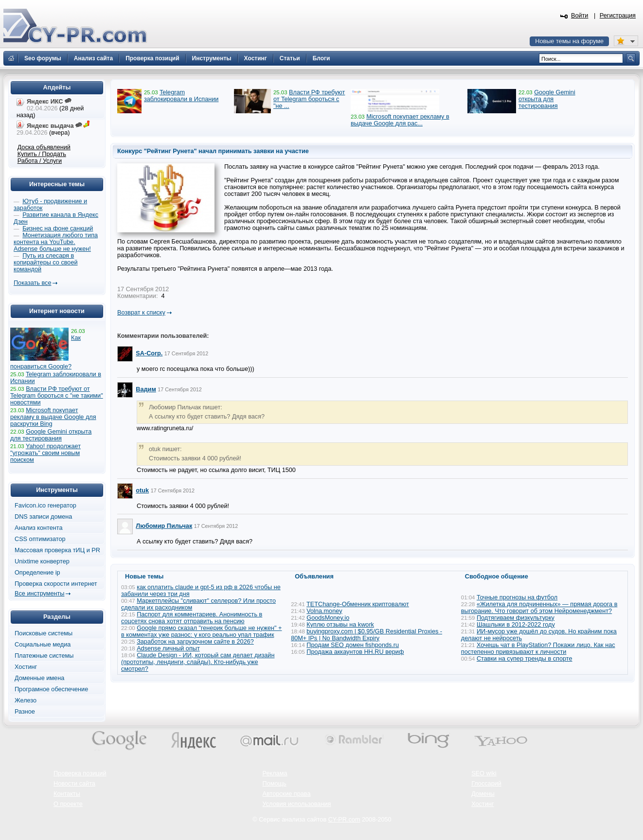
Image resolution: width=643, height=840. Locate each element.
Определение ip (37, 573)
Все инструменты (39, 594)
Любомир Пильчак (164, 526)
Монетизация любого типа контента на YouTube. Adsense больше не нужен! (56, 242)
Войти (580, 16)
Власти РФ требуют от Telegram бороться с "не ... (309, 99)
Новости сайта (74, 784)
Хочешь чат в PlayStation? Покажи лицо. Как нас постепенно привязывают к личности (538, 648)
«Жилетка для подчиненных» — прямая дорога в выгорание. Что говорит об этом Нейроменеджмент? (539, 608)
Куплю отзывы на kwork (340, 625)
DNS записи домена (43, 517)
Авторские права (287, 794)
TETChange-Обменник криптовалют (358, 604)
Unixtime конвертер (42, 561)
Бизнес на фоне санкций (58, 228)
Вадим (146, 389)
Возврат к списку (141, 313)
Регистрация (618, 16)
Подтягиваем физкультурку (516, 618)
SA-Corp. (149, 353)
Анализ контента (39, 528)
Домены (483, 794)
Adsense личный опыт (168, 648)
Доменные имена (39, 678)
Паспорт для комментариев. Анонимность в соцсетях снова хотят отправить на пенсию (192, 618)
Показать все (32, 283)
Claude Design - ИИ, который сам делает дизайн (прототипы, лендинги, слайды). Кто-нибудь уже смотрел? (198, 662)
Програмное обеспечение (51, 689)
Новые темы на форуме (569, 41)
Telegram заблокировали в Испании (181, 96)
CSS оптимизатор (40, 539)
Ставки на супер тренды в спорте (525, 659)
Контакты (67, 794)
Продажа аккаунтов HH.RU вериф (355, 652)
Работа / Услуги (40, 161)
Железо (26, 700)
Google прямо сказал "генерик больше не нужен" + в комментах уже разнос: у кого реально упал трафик (202, 631)
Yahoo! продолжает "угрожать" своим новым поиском (45, 453)
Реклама (275, 773)
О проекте (68, 804)
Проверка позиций (80, 773)
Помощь (275, 784)
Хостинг (26, 667)
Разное (25, 712)
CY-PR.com (344, 820)
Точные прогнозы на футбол (517, 597)
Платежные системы (44, 656)
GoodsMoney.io (328, 618)
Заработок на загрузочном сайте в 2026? (195, 642)
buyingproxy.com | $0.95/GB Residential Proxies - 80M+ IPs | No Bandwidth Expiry (366, 635)
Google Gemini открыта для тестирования (547, 99)
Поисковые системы (44, 633)
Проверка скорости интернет (56, 584)
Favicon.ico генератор (45, 506)
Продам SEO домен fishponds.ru (353, 645)
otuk (142, 490)
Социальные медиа (43, 645)
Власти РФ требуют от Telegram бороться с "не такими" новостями (57, 396)
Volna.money (324, 611)
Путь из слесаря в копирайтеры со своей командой (46, 262)
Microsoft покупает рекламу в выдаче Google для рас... (400, 120)
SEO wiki (484, 773)
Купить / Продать (42, 154)
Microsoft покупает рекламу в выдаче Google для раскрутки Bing (53, 417)
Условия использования (297, 804)
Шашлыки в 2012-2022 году (516, 625)
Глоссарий (486, 784)
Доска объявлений (44, 147)
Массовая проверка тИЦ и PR (57, 550)
